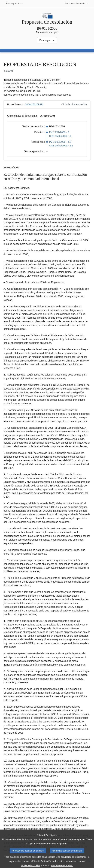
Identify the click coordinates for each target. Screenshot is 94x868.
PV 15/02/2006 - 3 (59, 132)
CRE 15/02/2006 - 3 (60, 136)
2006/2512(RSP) (34, 104)
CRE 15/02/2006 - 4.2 (61, 146)
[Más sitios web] (77, 4)
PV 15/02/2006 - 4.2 (60, 142)
